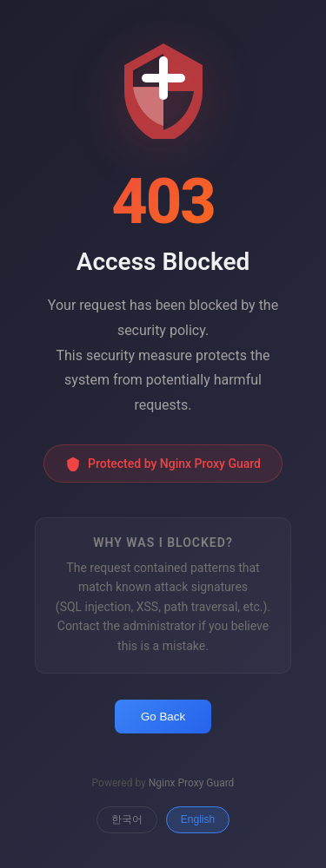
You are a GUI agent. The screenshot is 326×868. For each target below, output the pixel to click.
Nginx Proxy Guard (192, 783)
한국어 (127, 819)
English (198, 819)
